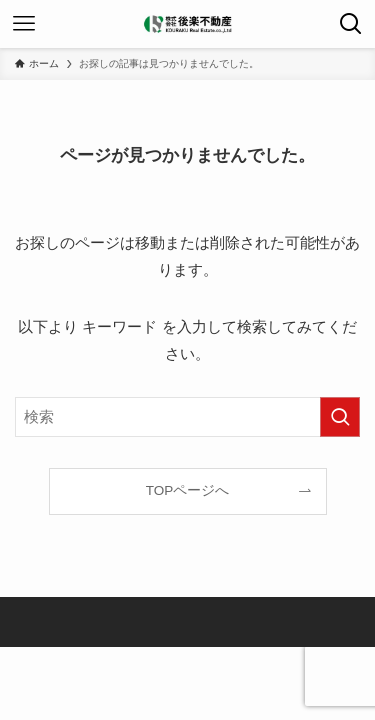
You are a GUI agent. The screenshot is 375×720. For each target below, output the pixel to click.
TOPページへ (188, 490)
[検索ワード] (187, 417)
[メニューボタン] (24, 24)
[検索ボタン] (351, 24)
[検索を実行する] (340, 417)
